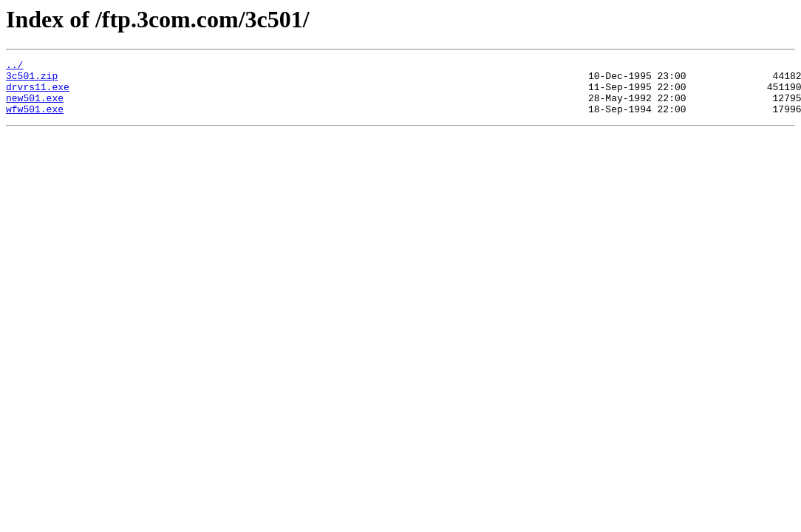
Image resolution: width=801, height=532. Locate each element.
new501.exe (35, 106)
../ (14, 66)
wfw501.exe (35, 120)
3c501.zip (32, 80)
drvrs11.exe (38, 93)
